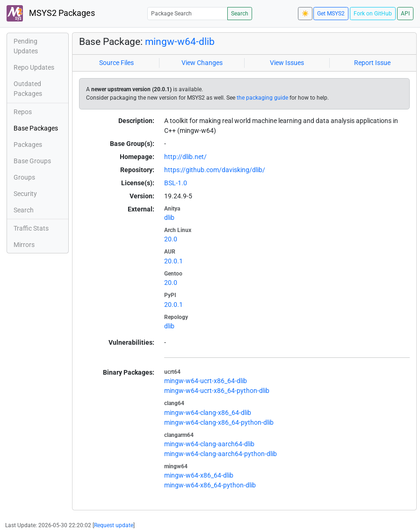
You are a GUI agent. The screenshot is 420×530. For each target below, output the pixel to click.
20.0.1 (174, 261)
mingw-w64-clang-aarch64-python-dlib (221, 454)
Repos (23, 112)
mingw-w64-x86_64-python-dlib (210, 485)
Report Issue (372, 63)
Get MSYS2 (331, 14)
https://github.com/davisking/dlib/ (215, 170)
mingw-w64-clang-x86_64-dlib (208, 413)
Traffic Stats (31, 228)
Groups (24, 177)
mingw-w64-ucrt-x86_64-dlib (206, 381)
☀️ (305, 14)
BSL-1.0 (176, 183)
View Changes (202, 63)
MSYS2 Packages (51, 13)
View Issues (287, 63)
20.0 (171, 239)
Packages (28, 145)
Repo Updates (34, 67)
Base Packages (36, 128)
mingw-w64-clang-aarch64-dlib (209, 444)
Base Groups (32, 161)
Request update (114, 525)
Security (25, 194)
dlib (169, 218)
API (405, 14)
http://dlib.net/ (185, 157)
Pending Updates (26, 46)
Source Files (116, 63)
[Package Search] (188, 13)
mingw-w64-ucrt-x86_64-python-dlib (217, 391)
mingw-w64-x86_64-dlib (199, 475)
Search (240, 14)
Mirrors (24, 245)
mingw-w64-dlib (180, 42)
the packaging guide (262, 98)
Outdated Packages (28, 89)
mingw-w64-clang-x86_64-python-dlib (219, 422)
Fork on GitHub (373, 14)
